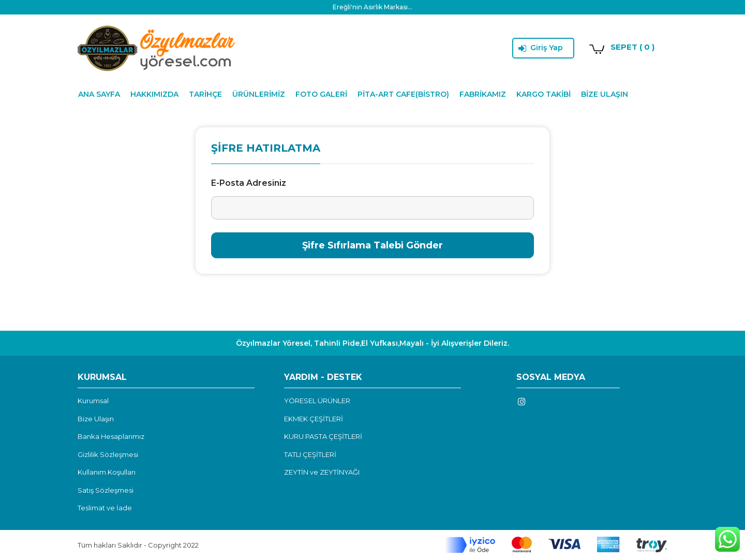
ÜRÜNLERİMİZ (259, 94)
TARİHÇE (205, 94)
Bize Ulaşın (96, 419)
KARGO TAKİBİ (543, 94)
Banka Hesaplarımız (111, 436)
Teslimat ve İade (105, 508)
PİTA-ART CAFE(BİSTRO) (403, 94)
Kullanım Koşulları (107, 472)
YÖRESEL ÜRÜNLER (317, 401)
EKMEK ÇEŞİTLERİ (314, 419)
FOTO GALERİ (321, 94)
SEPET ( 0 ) (632, 47)
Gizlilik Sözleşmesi (108, 454)
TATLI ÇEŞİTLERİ (310, 454)
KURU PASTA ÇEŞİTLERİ (323, 436)
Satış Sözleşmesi (106, 490)
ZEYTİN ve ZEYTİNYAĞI (322, 472)
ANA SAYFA (99, 94)
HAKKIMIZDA (154, 94)
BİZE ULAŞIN (605, 94)
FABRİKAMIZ (483, 94)
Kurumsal (93, 401)
